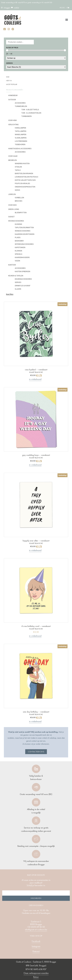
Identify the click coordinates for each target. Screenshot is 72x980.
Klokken (18, 251)
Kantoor (12, 265)
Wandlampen (21, 135)
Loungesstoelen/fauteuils (26, 177)
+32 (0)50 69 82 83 (36, 927)
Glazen (18, 289)
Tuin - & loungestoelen (31, 113)
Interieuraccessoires (24, 244)
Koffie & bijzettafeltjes (25, 180)
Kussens (18, 224)
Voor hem (12, 120)
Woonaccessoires (16, 221)
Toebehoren (20, 145)
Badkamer (19, 241)
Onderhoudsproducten (25, 187)
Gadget (12, 217)
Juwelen (12, 194)
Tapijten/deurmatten (24, 228)
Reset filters (10, 294)
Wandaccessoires (23, 231)
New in (9, 81)
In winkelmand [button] (35, 379)
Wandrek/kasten (22, 164)
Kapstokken (20, 247)
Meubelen (13, 160)
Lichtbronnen (21, 141)
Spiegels (19, 254)
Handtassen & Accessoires (20, 149)
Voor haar (13, 156)
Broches (19, 201)
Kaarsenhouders (22, 257)
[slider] (7, 50)
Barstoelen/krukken (24, 174)
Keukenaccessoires (23, 279)
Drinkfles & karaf (23, 286)
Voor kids (12, 205)
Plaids (18, 238)
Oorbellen (19, 198)
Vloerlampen (21, 138)
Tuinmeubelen (21, 106)
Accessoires (20, 103)
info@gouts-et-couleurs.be (36, 930)
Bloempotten (21, 213)
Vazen (17, 261)
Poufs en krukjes (22, 183)
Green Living (14, 209)
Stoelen (18, 167)
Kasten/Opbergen (23, 272)
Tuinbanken (27, 116)
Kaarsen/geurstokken (25, 234)
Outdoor (12, 100)
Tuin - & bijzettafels (30, 110)
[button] (67, 20)
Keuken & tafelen (16, 276)
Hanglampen (20, 128)
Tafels (18, 170)
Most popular (12, 84)
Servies (18, 282)
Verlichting (13, 125)
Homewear (13, 95)
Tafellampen (21, 131)
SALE (8, 77)
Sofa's (17, 190)
